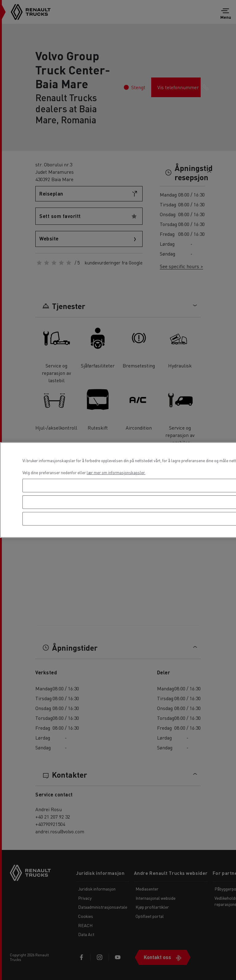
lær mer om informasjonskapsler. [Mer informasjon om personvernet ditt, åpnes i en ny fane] (116, 472)
